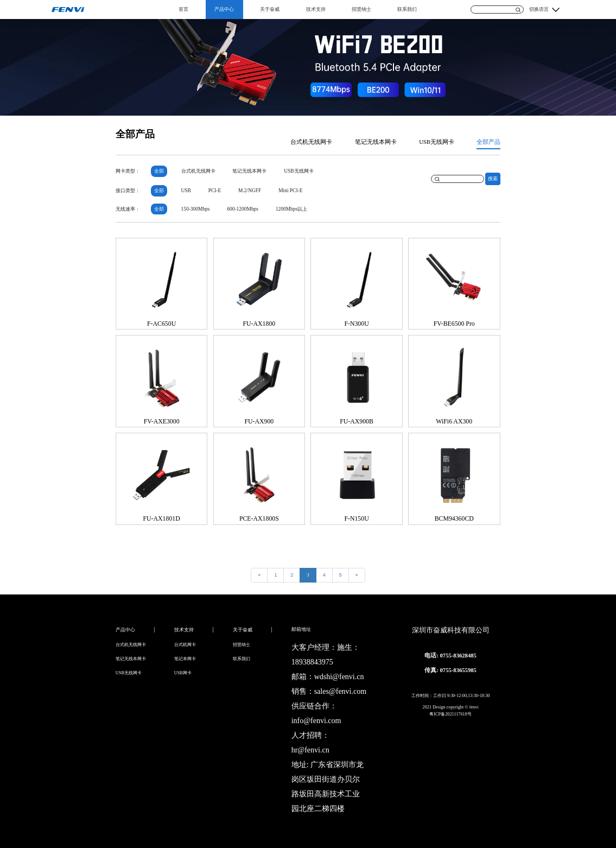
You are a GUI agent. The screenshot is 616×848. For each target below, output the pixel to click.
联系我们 (407, 9)
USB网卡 (183, 673)
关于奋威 (270, 9)
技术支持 (316, 9)
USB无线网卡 (437, 142)
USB (186, 191)
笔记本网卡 (185, 659)
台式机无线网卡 (311, 142)
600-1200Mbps (243, 209)
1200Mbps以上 (291, 209)
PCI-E (215, 191)
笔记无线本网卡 (376, 142)
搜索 (493, 179)
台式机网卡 (185, 645)
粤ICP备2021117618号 (450, 714)
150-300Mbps (196, 209)
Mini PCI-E (290, 191)
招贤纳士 (361, 9)
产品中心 (224, 9)
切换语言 (539, 9)
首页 (183, 9)
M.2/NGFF (250, 191)
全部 (159, 171)
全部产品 (488, 142)
